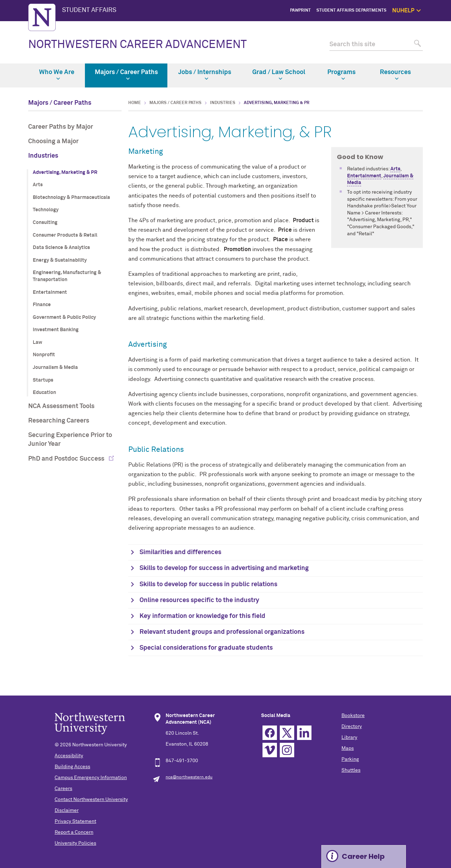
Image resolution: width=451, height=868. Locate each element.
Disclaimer (67, 811)
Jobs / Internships (205, 75)
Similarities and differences (180, 552)
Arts (38, 185)
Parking (350, 759)
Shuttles (351, 770)
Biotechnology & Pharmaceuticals (71, 198)
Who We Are (57, 75)
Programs (341, 75)
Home (135, 103)
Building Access (72, 767)
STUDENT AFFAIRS (89, 10)
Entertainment (50, 292)
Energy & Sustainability (60, 260)
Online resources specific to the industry (199, 600)
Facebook (270, 733)
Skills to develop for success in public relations (208, 584)
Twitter (287, 733)
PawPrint (300, 11)
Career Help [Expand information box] (363, 856)
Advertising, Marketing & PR (65, 172)
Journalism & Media (55, 368)
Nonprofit (44, 355)
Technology (46, 210)
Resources (395, 75)
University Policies (75, 843)
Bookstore (353, 716)
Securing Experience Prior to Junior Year (70, 440)
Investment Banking (56, 330)
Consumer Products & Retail (65, 235)
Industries (43, 156)
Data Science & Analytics (61, 248)
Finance (42, 305)
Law (38, 342)
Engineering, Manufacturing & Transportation (67, 276)
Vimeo (270, 750)
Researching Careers (59, 421)
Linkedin (304, 733)
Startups (43, 380)
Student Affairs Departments (351, 11)
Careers (63, 789)
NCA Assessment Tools (61, 406)
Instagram (287, 750)
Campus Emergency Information (91, 778)
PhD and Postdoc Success (67, 459)
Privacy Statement (75, 821)
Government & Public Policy (64, 317)
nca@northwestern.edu (189, 777)
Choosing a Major (53, 141)
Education (44, 393)
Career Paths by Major (61, 127)
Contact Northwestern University (91, 800)
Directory (352, 727)
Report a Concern (74, 832)
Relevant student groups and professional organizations (222, 632)
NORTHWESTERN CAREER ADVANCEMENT (137, 45)
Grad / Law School (279, 75)
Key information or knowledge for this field (202, 616)
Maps (348, 748)
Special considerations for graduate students (206, 648)
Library (349, 738)
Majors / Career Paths (126, 75)
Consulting (45, 223)
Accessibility (69, 756)
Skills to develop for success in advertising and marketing (224, 568)
